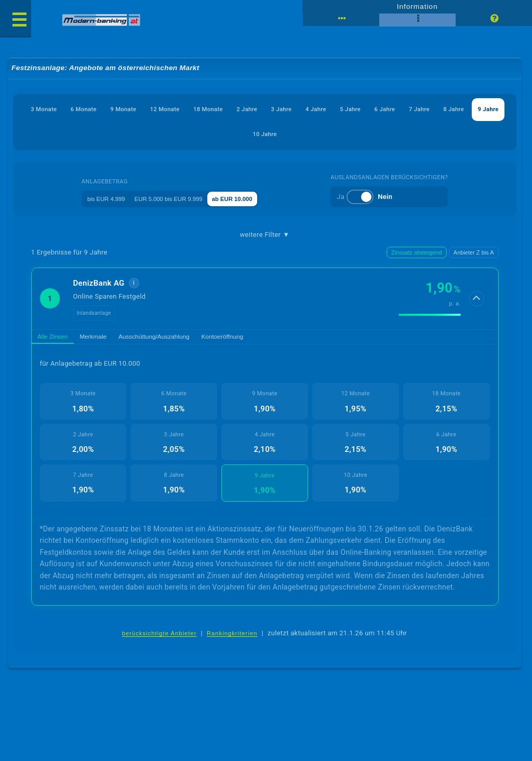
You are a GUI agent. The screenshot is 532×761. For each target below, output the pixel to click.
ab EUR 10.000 (255, 198)
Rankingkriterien (232, 637)
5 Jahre (436, 109)
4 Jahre (393, 109)
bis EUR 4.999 (98, 198)
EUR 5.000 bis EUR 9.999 (176, 198)
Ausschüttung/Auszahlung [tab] (175, 338)
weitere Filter (265, 235)
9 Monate (152, 109)
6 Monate (103, 109)
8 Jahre (241, 134)
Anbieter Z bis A (474, 253)
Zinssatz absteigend (417, 253)
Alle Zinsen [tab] (57, 338)
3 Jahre (349, 109)
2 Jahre (306, 109)
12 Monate (203, 109)
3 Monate (53, 109)
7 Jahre (197, 134)
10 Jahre (330, 134)
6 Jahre (480, 109)
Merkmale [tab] (105, 338)
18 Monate (257, 109)
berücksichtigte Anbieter (159, 637)
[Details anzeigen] (477, 299)
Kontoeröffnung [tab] (254, 338)
